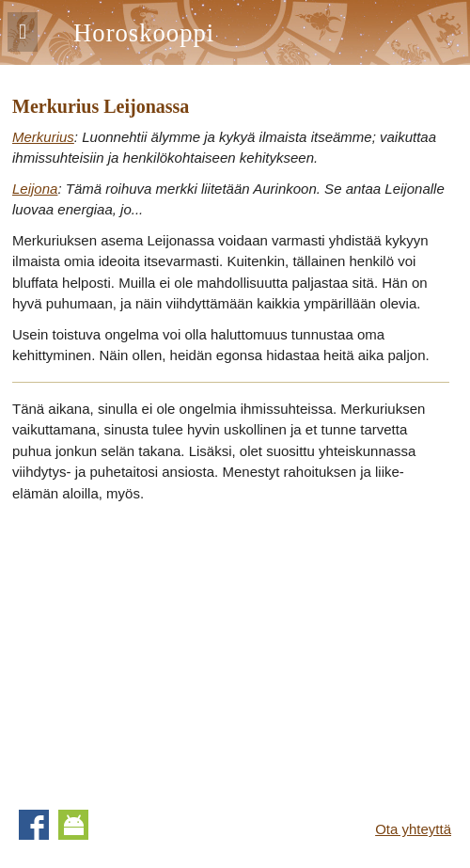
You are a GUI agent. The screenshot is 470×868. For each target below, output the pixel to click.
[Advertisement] (170, 650)
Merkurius (43, 137)
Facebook (34, 825)
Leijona (35, 189)
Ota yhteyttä (413, 829)
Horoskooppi (144, 33)
